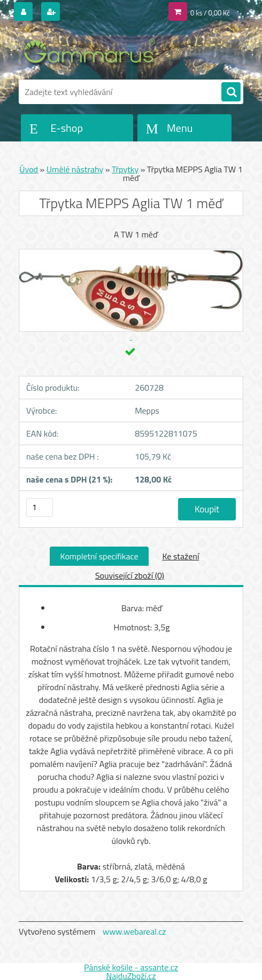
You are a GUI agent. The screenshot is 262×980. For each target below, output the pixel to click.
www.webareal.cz (134, 931)
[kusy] (40, 507)
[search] (231, 92)
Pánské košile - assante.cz (131, 967)
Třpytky (125, 169)
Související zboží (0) (130, 575)
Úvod (29, 169)
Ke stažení (180, 556)
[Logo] (92, 52)
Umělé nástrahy (75, 169)
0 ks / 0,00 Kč (210, 13)
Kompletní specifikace (99, 556)
